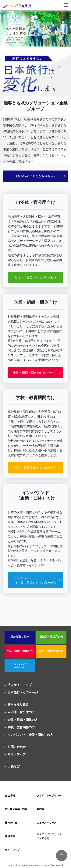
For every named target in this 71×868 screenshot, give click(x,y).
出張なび (14, 766)
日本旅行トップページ (23, 692)
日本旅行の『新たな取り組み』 (35, 176)
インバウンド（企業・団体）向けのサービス (36, 580)
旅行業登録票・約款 (16, 809)
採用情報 (10, 836)
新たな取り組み (20, 637)
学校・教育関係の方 (51, 651)
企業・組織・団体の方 (20, 651)
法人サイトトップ (20, 685)
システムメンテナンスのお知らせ (49, 836)
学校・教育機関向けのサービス (36, 468)
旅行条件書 (11, 823)
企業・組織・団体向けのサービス (36, 373)
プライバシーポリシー (49, 796)
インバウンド (20, 666)
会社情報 (10, 796)
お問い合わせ (17, 747)
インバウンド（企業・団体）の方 (30, 735)
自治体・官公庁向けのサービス (36, 277)
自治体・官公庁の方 (51, 637)
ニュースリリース (47, 823)
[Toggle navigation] (66, 5)
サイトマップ (17, 754)
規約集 (40, 809)
